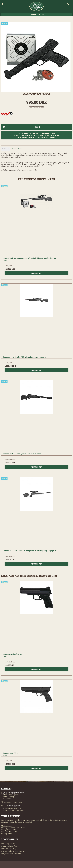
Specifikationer (17, 149)
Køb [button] (21, 127)
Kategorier (37, 14)
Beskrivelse (6, 149)
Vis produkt (37, 273)
